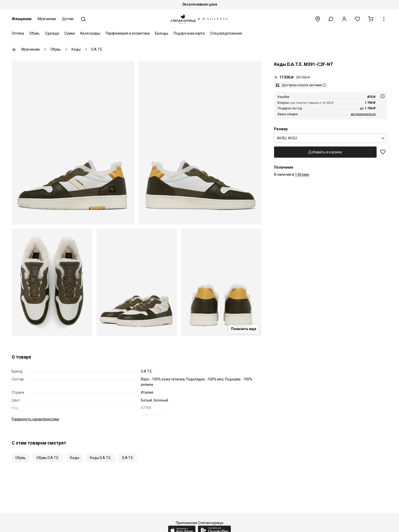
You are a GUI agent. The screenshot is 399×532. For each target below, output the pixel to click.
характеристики (35, 419)
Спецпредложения (226, 33)
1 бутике (302, 174)
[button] (331, 19)
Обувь (34, 33)
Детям (68, 19)
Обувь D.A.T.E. (48, 458)
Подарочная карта (189, 33)
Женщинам (22, 19)
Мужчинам (47, 19)
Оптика (18, 33)
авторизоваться (363, 114)
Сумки (70, 33)
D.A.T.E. (128, 458)
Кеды (75, 458)
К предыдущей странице (14, 50)
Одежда (52, 33)
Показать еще (244, 329)
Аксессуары (90, 33)
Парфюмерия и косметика (128, 33)
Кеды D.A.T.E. (101, 458)
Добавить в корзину (325, 152)
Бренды (162, 33)
